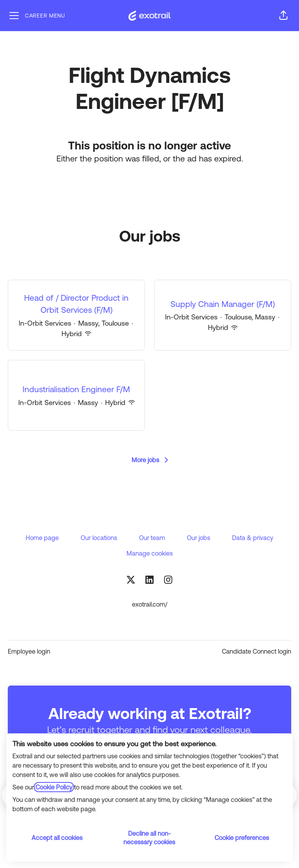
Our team (152, 538)
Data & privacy (253, 538)
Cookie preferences (242, 838)
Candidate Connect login (257, 651)
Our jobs (199, 538)
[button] (283, 16)
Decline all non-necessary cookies (149, 838)
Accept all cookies (57, 838)
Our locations (99, 538)
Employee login (29, 651)
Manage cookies (150, 553)
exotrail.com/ (150, 604)
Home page (42, 538)
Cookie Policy (54, 787)
